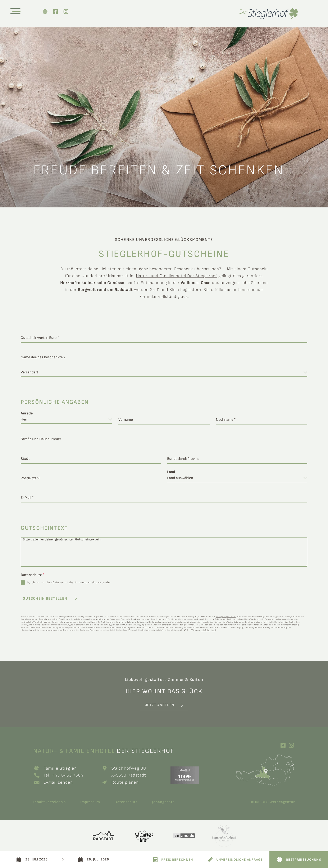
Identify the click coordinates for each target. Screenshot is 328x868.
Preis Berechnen (177, 860)
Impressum (90, 802)
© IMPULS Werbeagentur (273, 802)
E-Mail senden (58, 782)
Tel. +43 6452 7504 (64, 775)
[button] (164, 705)
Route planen (125, 782)
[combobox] (164, 372)
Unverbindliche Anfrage (240, 860)
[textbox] (162, 372)
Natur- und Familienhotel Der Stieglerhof (177, 276)
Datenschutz (32, 575)
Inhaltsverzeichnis (49, 802)
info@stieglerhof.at (226, 617)
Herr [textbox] (24, 419)
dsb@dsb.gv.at (208, 630)
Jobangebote (163, 802)
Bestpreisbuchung (304, 860)
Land (171, 472)
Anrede (27, 413)
